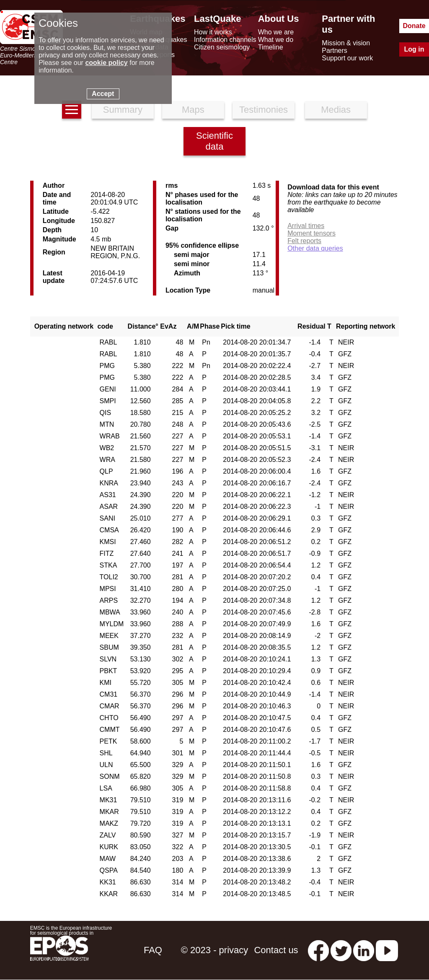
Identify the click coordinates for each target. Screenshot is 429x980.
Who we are (276, 32)
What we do (276, 40)
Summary (123, 110)
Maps (193, 110)
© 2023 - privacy (215, 950)
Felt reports (304, 241)
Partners (334, 51)
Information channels (225, 40)
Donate (414, 26)
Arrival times (306, 226)
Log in (414, 49)
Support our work (347, 58)
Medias (336, 110)
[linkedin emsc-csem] (364, 950)
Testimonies (264, 110)
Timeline (271, 47)
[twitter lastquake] (341, 950)
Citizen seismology (222, 47)
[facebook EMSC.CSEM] (318, 950)
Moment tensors (311, 233)
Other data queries (315, 248)
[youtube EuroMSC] (387, 950)
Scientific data (214, 141)
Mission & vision (346, 43)
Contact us (276, 950)
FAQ (153, 950)
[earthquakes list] (72, 110)
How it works (213, 32)
